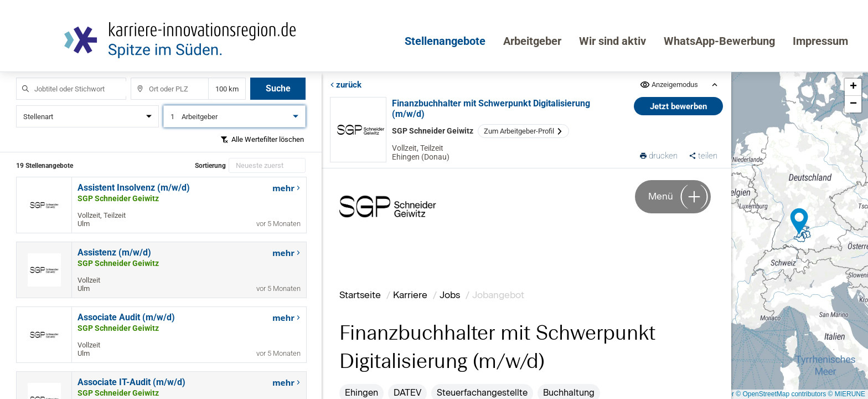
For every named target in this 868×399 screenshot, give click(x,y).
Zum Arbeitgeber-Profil (523, 131)
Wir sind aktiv (613, 41)
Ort (135, 78)
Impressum (820, 41)
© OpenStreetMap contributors (781, 394)
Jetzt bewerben (679, 106)
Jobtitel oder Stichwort (20, 78)
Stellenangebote (445, 41)
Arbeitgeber (532, 41)
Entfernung (227, 89)
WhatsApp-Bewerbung (719, 41)
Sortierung (210, 166)
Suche (278, 88)
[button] (799, 222)
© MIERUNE (846, 394)
